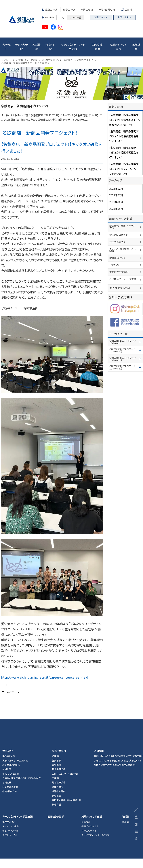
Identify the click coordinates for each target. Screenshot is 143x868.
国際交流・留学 (98, 46)
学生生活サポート (11, 782)
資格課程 (56, 765)
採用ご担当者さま (118, 230)
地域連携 (136, 46)
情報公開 (7, 730)
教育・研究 (50, 46)
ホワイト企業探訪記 (119, 281)
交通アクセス (101, 17)
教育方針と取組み (11, 725)
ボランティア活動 (10, 791)
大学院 (55, 756)
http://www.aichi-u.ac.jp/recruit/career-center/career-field (40, 639)
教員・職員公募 (9, 752)
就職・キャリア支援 (119, 46)
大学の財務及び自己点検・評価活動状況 (22, 738)
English (49, 17)
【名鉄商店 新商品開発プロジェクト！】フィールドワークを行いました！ (124, 162)
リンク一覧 (76, 17)
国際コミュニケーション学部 (65, 734)
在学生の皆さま (117, 237)
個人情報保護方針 (81, 833)
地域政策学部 (59, 743)
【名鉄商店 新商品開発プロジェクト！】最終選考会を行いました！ (124, 132)
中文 (62, 17)
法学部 (55, 716)
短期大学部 (58, 747)
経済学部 (56, 721)
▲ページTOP (136, 675)
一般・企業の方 (107, 9)
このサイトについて (60, 833)
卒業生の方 (87, 9)
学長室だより (9, 716)
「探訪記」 (114, 259)
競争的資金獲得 (10, 747)
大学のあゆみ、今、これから (15, 721)
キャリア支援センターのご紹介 (96, 795)
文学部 (55, 738)
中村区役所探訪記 (118, 265)
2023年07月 (115, 193)
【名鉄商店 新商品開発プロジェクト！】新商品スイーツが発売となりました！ (125, 118)
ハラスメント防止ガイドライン (107, 833)
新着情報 (86, 782)
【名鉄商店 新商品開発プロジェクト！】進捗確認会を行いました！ (124, 147)
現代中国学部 (59, 730)
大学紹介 (7, 46)
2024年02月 (115, 186)
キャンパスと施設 (11, 734)
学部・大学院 (22, 46)
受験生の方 (51, 9)
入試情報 (37, 46)
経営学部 (56, 725)
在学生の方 (69, 9)
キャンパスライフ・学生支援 (73, 46)
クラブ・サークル (10, 795)
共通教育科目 (59, 752)
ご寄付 (129, 9)
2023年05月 (115, 205)
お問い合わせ (125, 17)
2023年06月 (115, 199)
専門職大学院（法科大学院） (65, 760)
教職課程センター (118, 252)
